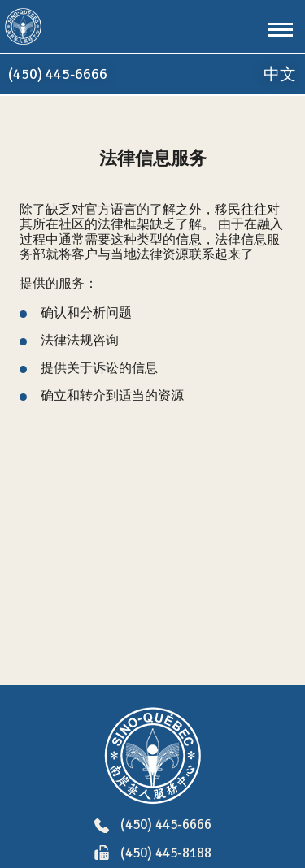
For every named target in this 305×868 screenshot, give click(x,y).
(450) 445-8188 (153, 854)
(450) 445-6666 (153, 825)
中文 (280, 74)
